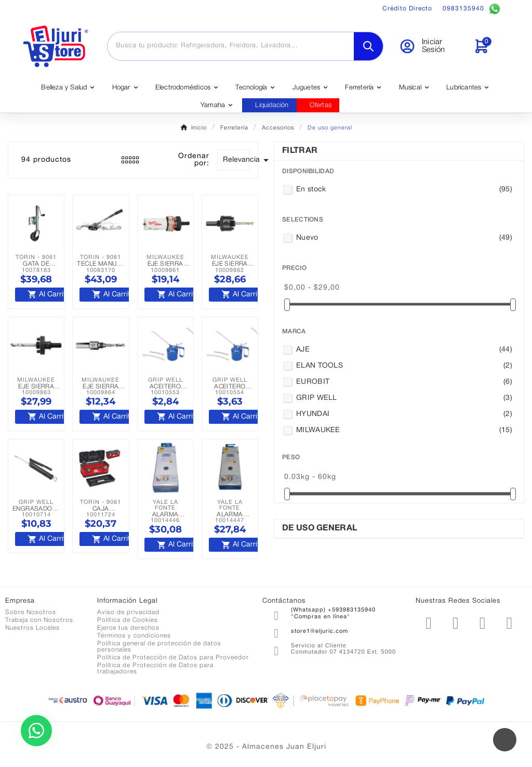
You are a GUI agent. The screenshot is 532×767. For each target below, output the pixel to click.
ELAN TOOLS (404, 366)
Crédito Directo (407, 9)
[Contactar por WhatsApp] (36, 731)
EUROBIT (404, 382)
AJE (404, 350)
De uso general (320, 528)
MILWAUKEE (404, 431)
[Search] (368, 46)
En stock (404, 190)
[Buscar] (231, 46)
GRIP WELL (404, 398)
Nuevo (404, 238)
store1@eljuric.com (320, 631)
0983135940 (472, 9)
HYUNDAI (404, 414)
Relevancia (236, 160)
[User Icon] (430, 46)
